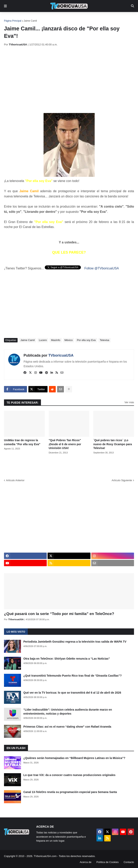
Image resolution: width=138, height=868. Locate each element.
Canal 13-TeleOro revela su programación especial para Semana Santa (70, 792)
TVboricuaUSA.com (45, 856)
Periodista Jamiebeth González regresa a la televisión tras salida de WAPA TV (75, 642)
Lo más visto (16, 632)
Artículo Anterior (15, 480)
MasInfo (56, 340)
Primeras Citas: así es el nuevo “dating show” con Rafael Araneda (67, 727)
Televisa (105, 340)
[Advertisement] (71, 80)
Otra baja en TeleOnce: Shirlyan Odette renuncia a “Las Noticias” (67, 659)
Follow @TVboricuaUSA (102, 268)
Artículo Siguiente (122, 480)
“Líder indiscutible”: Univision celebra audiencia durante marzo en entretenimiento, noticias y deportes (68, 712)
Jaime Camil (30, 21)
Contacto (129, 862)
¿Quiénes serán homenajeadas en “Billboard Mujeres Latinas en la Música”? (74, 758)
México (69, 340)
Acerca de (86, 862)
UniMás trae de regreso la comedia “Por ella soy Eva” (22, 442)
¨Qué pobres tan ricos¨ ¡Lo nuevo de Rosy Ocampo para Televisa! (113, 444)
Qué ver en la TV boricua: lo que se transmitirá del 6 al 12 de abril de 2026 (72, 693)
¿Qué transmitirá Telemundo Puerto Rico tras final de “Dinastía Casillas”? (72, 676)
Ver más (129, 402)
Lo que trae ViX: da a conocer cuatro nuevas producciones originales (69, 775)
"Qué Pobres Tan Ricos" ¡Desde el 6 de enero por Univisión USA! (65, 444)
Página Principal (13, 21)
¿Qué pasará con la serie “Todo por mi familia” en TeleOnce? (59, 614)
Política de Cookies (108, 862)
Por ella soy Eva (86, 340)
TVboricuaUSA (61, 355)
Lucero (43, 340)
